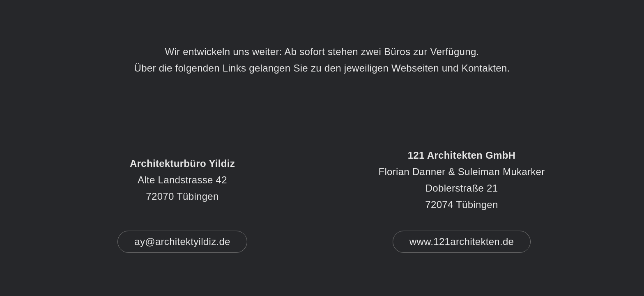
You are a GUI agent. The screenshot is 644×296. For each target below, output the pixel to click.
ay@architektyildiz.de (182, 242)
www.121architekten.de (462, 242)
